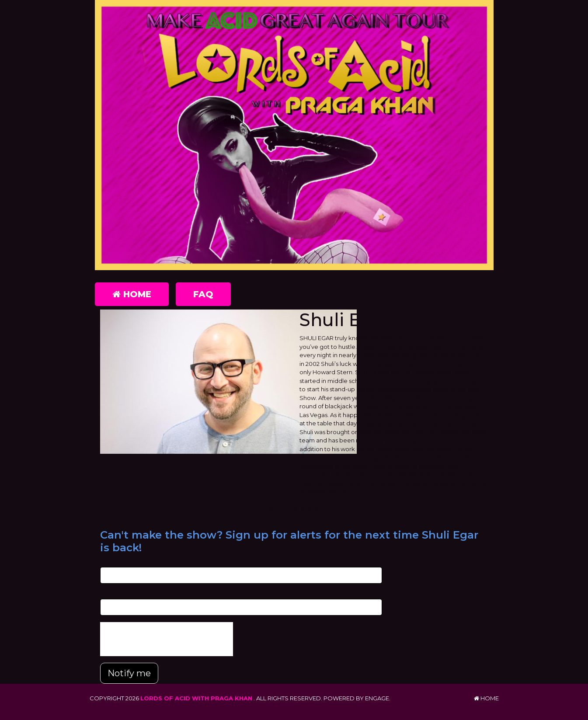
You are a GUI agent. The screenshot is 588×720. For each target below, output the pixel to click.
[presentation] (167, 639)
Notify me (129, 673)
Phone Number (122, 594)
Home (132, 294)
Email (108, 563)
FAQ (203, 294)
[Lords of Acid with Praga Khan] (294, 135)
